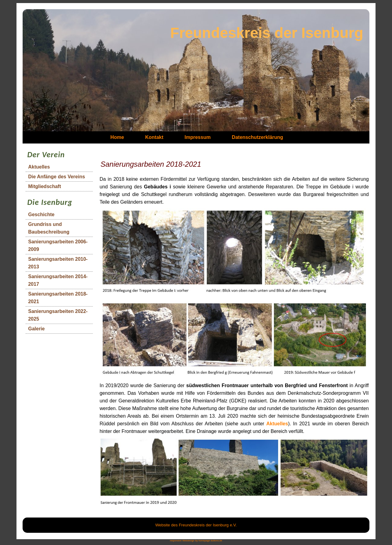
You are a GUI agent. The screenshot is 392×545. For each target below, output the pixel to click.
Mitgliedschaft (45, 186)
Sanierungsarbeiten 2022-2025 (58, 315)
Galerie (36, 329)
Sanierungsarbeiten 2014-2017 (58, 280)
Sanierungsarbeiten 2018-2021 (58, 298)
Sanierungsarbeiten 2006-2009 (58, 245)
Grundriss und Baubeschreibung (49, 228)
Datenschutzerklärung (257, 137)
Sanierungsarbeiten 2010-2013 (58, 263)
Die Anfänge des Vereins (56, 177)
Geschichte (41, 214)
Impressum (198, 137)
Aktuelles (39, 167)
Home (117, 137)
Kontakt (154, 137)
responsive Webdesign (182, 541)
